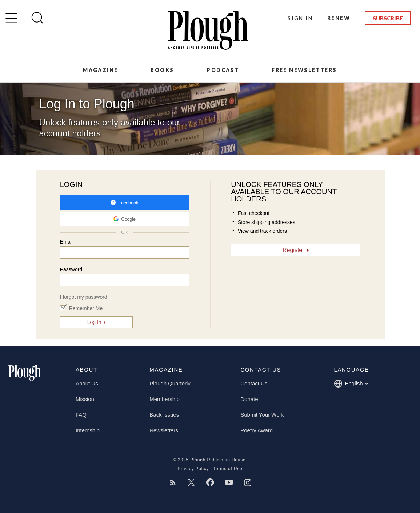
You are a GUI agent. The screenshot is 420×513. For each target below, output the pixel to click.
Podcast (223, 70)
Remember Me (86, 308)
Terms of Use (228, 469)
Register (293, 250)
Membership (165, 399)
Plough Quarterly (170, 383)
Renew (339, 18)
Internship (88, 430)
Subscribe (388, 18)
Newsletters (164, 430)
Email (66, 242)
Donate (249, 399)
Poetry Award (257, 430)
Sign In (300, 18)
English (351, 384)
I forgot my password (84, 297)
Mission (85, 399)
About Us (87, 383)
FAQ (81, 415)
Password (71, 269)
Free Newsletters (304, 70)
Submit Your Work (262, 415)
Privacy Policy (193, 469)
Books (162, 70)
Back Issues (164, 415)
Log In (94, 322)
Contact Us (254, 383)
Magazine (100, 70)
